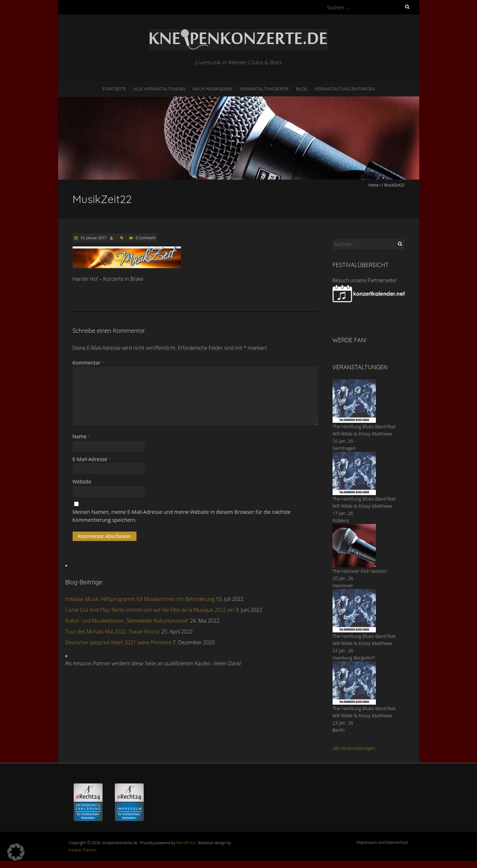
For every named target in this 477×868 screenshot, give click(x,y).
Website (82, 482)
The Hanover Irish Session (360, 571)
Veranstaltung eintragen (345, 89)
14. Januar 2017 (93, 238)
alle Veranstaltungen (354, 748)
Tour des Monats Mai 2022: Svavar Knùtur (113, 631)
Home (374, 185)
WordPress (186, 843)
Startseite (114, 89)
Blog (302, 89)
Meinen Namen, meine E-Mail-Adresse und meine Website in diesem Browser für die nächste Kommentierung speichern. (182, 516)
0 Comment (146, 238)
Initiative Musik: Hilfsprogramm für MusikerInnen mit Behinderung (140, 599)
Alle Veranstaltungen (159, 89)
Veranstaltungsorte (264, 89)
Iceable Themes (83, 850)
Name (82, 436)
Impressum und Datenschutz (383, 842)
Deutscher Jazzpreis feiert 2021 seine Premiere (118, 642)
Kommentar (89, 363)
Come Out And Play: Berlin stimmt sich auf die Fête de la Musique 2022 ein (150, 610)
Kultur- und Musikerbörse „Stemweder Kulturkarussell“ (127, 621)
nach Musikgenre (213, 89)
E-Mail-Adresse (92, 459)
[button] (16, 852)
